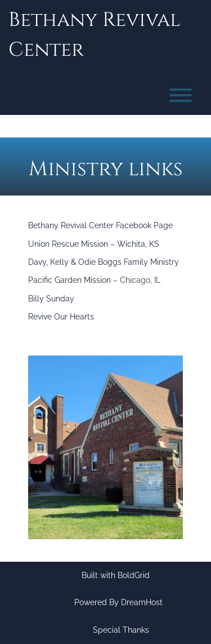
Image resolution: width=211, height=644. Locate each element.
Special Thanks (121, 630)
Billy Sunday (51, 299)
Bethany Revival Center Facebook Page (100, 225)
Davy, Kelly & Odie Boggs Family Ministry (104, 262)
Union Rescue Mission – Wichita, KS (94, 244)
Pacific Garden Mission (69, 280)
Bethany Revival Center (95, 35)
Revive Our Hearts (61, 317)
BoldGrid (134, 575)
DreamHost (142, 602)
